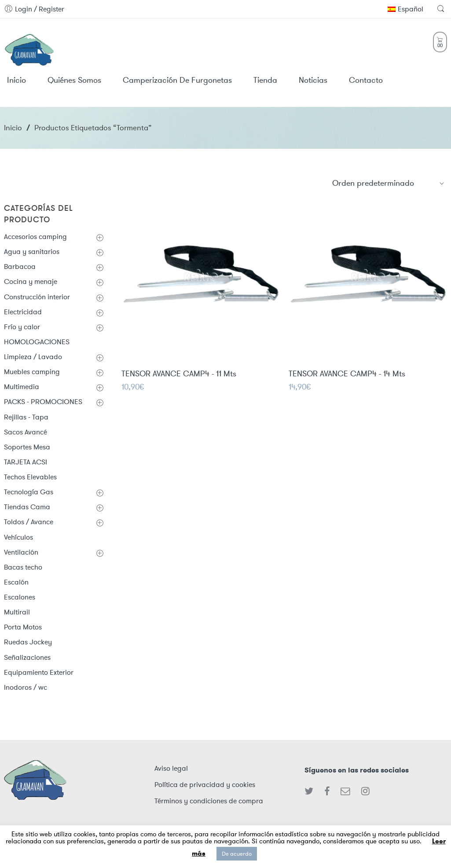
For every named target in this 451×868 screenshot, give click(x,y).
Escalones (20, 597)
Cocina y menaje (31, 281)
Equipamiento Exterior (39, 672)
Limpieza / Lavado (33, 357)
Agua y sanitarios (32, 252)
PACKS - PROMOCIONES (43, 402)
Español (405, 9)
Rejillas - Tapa (26, 417)
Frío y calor (22, 327)
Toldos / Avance (29, 522)
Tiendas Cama (27, 507)
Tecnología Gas (29, 492)
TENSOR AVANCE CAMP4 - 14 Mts (347, 375)
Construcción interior (37, 297)
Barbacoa (20, 267)
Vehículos (18, 537)
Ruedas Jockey (28, 642)
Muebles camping (32, 372)
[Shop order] (389, 183)
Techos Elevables (30, 477)
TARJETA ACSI (26, 462)
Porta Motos (23, 627)
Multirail (17, 612)
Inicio (13, 128)
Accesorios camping (35, 237)
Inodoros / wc (26, 687)
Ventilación (21, 552)
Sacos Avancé (26, 432)
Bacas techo (23, 567)
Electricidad (23, 312)
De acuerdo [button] (237, 854)
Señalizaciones (27, 657)
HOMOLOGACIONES (37, 342)
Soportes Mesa (27, 447)
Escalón (16, 582)
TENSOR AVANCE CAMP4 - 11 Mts (179, 374)
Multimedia (22, 387)
